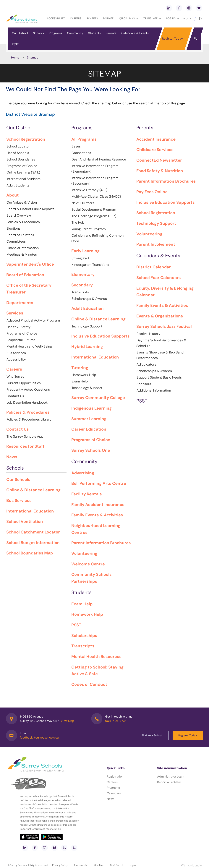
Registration (115, 777)
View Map (67, 721)
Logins (132, 865)
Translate (152, 18)
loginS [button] (172, 18)
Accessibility (56, 18)
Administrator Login (171, 777)
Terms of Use (81, 865)
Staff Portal (116, 865)
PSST (15, 44)
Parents (111, 33)
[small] (184, 19)
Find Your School (152, 735)
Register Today (172, 39)
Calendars (114, 793)
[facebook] (179, 8)
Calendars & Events (135, 33)
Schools (38, 33)
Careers (76, 18)
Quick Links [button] (129, 18)
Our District (20, 33)
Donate (108, 18)
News (111, 799)
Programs (55, 33)
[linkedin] (169, 8)
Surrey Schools (18, 865)
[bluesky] (199, 8)
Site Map (99, 865)
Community (75, 33)
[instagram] (189, 8)
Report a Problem (169, 782)
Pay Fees (92, 18)
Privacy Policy (60, 865)
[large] (191, 19)
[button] (196, 38)
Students (94, 33)
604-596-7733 (116, 721)
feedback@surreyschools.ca (39, 738)
